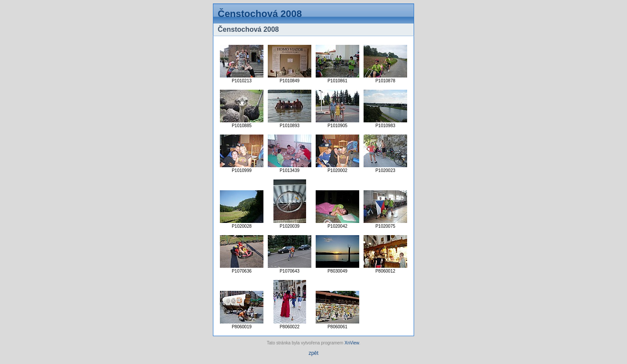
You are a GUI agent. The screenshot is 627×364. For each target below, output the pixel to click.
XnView (352, 343)
